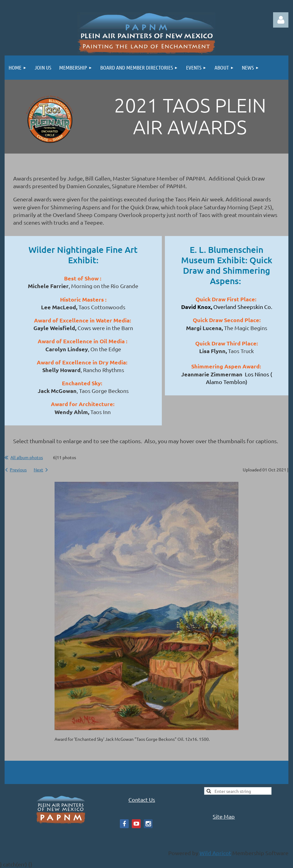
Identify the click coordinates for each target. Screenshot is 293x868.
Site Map (224, 816)
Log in (281, 20)
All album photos (27, 457)
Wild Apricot (215, 853)
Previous (18, 470)
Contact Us (142, 799)
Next (38, 470)
